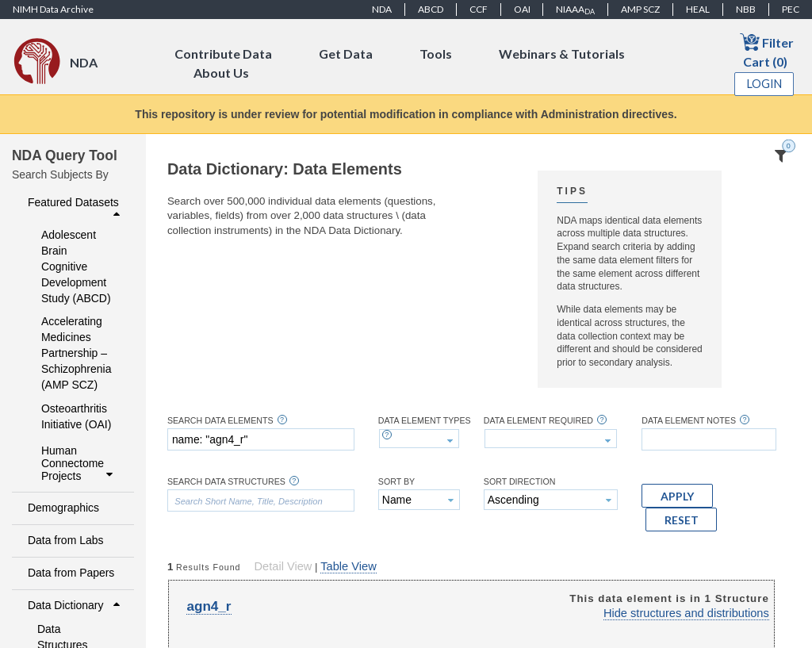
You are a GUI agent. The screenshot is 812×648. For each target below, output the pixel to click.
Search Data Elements (220, 421)
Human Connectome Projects (79, 463)
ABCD (431, 9)
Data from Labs (65, 540)
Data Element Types (425, 421)
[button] (677, 496)
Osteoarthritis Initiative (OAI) (76, 416)
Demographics (63, 508)
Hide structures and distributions (686, 613)
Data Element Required (538, 421)
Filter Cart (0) (767, 50)
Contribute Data (223, 54)
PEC (791, 9)
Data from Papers (71, 573)
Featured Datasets (76, 208)
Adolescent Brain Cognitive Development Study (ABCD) (76, 266)
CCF (479, 9)
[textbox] (261, 439)
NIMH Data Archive (53, 9)
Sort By (396, 482)
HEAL (698, 9)
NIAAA (575, 10)
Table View (348, 566)
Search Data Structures (226, 482)
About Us (221, 73)
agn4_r (209, 606)
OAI (522, 9)
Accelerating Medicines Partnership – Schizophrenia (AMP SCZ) (76, 353)
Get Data (346, 54)
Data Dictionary (76, 605)
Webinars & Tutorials (562, 54)
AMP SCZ (640, 9)
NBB (746, 9)
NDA (382, 9)
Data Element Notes (689, 421)
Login (764, 84)
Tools (436, 54)
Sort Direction (520, 482)
